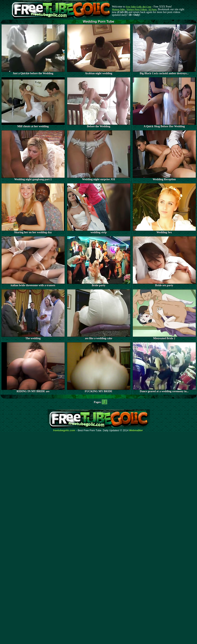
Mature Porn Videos (137, 9)
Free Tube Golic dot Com (138, 7)
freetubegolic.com (64, 430)
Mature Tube (118, 9)
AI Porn (152, 9)
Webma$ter (136, 430)
